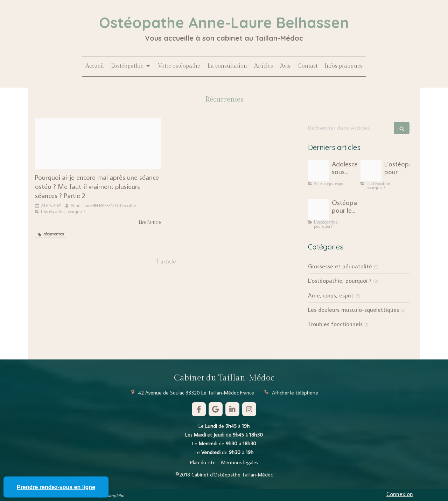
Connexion (400, 494)
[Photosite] (98, 144)
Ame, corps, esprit (331, 295)
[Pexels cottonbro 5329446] (318, 171)
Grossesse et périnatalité (340, 266)
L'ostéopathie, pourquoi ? (340, 281)
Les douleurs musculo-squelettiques (353, 310)
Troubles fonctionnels (335, 324)
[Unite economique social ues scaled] (371, 171)
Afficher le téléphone (295, 393)
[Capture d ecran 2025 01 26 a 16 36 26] (318, 209)
